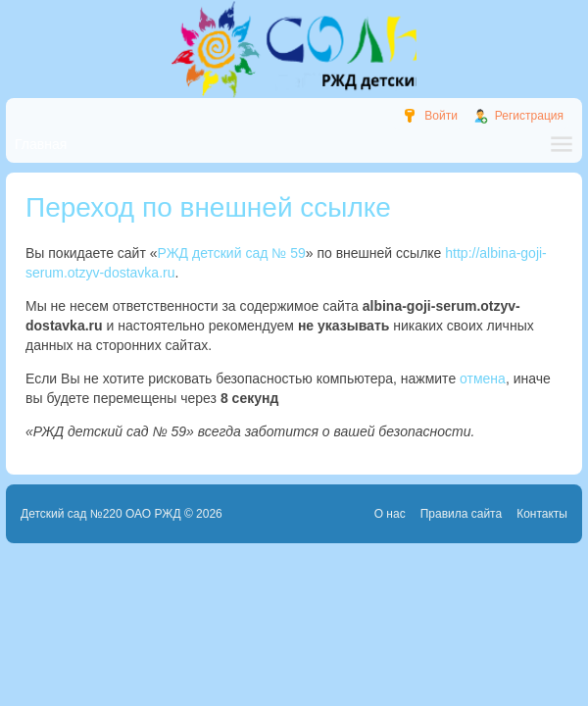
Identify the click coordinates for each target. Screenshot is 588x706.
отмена (483, 378)
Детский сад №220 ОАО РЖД (101, 514)
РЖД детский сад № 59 (232, 253)
